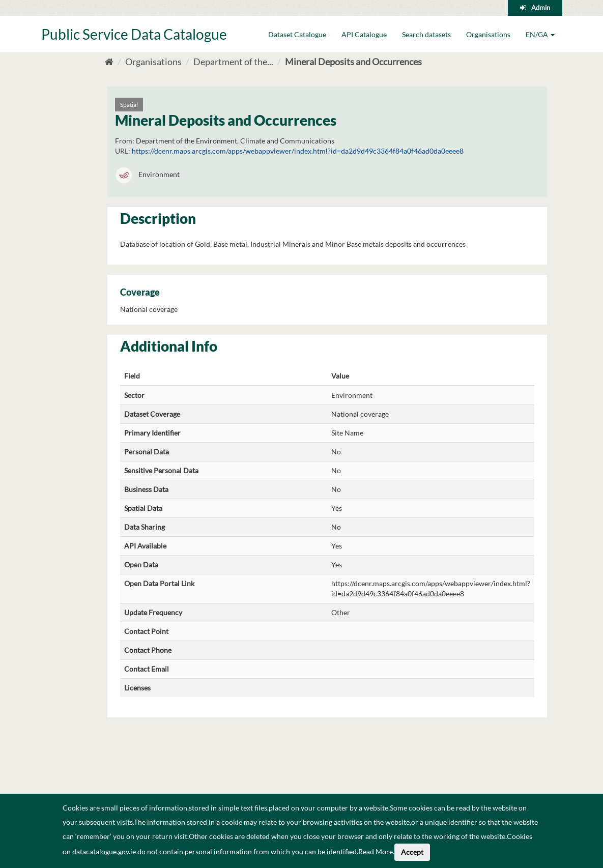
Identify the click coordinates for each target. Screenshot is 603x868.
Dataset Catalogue (297, 34)
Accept (412, 852)
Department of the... (233, 62)
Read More (376, 851)
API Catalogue (364, 34)
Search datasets (426, 34)
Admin (541, 8)
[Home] (109, 62)
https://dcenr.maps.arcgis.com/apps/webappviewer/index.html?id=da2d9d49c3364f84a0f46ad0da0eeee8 (298, 151)
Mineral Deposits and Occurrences (353, 62)
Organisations (488, 34)
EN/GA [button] (540, 34)
